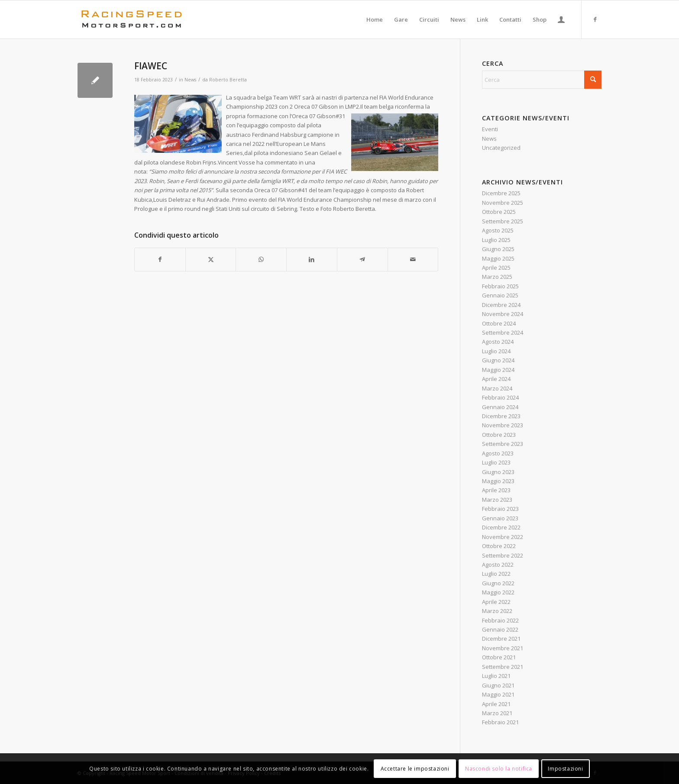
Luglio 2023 (496, 462)
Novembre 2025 (503, 203)
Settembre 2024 (503, 332)
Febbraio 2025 (500, 286)
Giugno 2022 (498, 583)
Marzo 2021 (497, 713)
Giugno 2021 (498, 685)
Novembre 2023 (503, 425)
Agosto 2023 (498, 453)
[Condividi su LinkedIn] (312, 259)
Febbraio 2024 (500, 397)
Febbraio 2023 (500, 509)
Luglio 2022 (496, 574)
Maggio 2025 (498, 258)
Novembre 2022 (503, 537)
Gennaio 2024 (500, 407)
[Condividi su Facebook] (160, 259)
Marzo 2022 (497, 611)
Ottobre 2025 (499, 212)
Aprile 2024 (496, 379)
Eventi (490, 129)
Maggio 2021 (498, 694)
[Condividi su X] (211, 259)
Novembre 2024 (503, 314)
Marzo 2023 (497, 500)
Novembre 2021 (503, 648)
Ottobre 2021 (499, 657)
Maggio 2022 (498, 592)
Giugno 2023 (498, 472)
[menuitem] (375, 19)
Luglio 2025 (496, 240)
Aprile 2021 (496, 704)
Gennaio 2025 (500, 295)
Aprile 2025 (496, 268)
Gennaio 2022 (500, 629)
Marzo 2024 (497, 388)
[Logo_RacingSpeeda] (132, 19)
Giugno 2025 (498, 249)
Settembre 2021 (503, 667)
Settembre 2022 (503, 555)
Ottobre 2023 (499, 435)
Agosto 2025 (498, 230)
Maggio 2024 (498, 370)
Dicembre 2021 (501, 639)
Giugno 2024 (498, 360)
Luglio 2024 (496, 351)
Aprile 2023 (496, 490)
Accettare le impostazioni (415, 769)
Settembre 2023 (503, 444)
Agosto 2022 (498, 565)
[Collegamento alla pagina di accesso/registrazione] (561, 19)
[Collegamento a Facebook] (595, 19)
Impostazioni (565, 769)
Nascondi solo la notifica (499, 769)
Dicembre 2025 (501, 193)
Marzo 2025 (497, 277)
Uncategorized (501, 148)
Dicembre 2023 (501, 416)
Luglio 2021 (496, 676)
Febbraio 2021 (500, 722)
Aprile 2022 (496, 602)
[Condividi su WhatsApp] (261, 259)
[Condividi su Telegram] (362, 259)
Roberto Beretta (228, 80)
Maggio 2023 (498, 481)
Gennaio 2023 (500, 518)
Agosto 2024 (498, 342)
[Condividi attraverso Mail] (413, 259)
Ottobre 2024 (499, 323)
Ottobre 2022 (499, 546)
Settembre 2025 (503, 221)
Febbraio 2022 (500, 620)
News (190, 80)
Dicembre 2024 (501, 305)
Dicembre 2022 (501, 527)
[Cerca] (542, 80)
